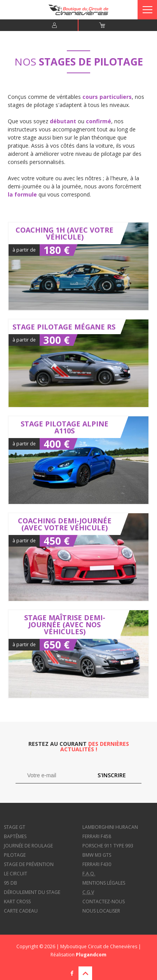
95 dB (10, 883)
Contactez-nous (104, 901)
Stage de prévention (29, 864)
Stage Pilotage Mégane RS (78, 363)
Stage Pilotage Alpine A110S (78, 460)
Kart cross (17, 901)
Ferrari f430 (97, 864)
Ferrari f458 (97, 836)
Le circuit (16, 874)
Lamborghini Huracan (110, 827)
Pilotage (15, 855)
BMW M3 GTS (97, 855)
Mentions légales (104, 883)
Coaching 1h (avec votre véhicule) (78, 266)
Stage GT (15, 827)
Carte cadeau (21, 911)
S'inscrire (112, 775)
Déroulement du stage (32, 892)
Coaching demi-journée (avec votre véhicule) (78, 557)
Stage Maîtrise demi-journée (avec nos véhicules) (78, 654)
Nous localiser (101, 911)
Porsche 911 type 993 (108, 846)
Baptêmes (15, 836)
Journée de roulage (28, 846)
